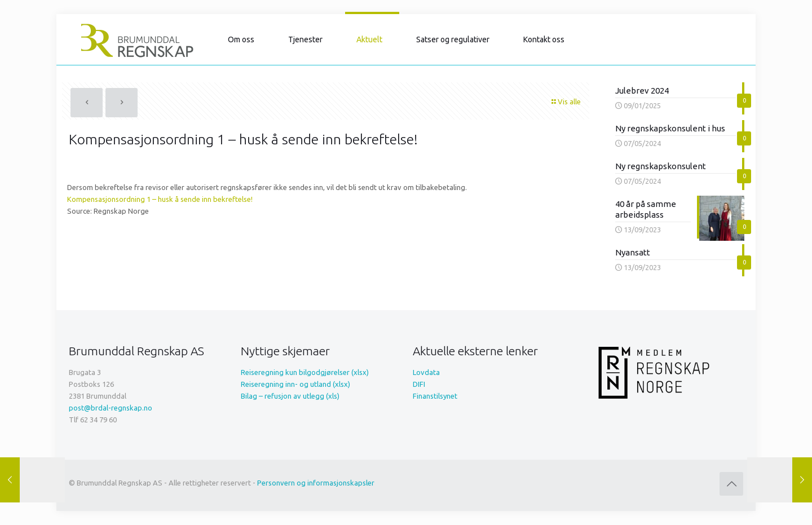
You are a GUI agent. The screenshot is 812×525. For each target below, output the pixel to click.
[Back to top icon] (731, 484)
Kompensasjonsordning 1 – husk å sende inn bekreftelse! (160, 199)
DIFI (419, 384)
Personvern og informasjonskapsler (316, 483)
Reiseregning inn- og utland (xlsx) (295, 384)
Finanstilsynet (435, 396)
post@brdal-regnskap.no (111, 408)
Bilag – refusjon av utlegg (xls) (290, 396)
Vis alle (566, 102)
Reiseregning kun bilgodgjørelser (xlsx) (305, 372)
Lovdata (426, 372)
